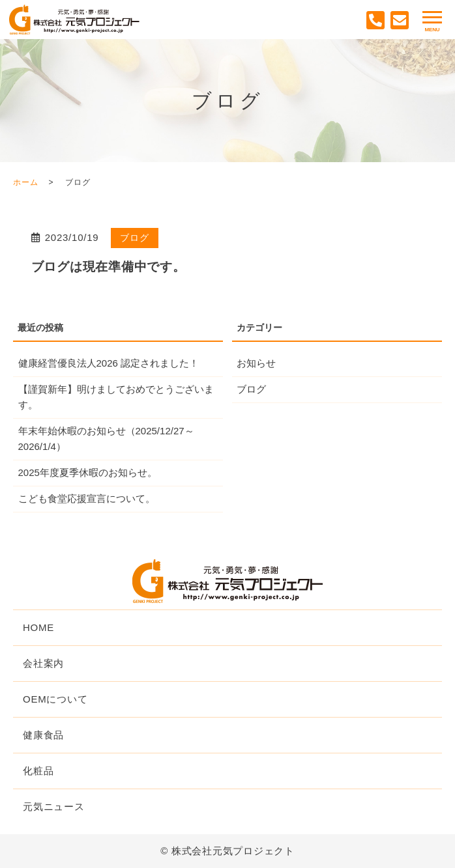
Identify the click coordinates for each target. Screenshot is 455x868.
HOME (38, 627)
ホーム (25, 182)
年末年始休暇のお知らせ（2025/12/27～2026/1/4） (106, 439)
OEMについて (55, 699)
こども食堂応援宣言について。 (87, 498)
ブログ (134, 238)
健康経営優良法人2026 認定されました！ (109, 363)
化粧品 (38, 771)
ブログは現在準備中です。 (109, 267)
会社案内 (43, 663)
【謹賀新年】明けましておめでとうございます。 (116, 397)
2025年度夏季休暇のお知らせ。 (88, 472)
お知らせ (256, 363)
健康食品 (43, 735)
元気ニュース (54, 806)
